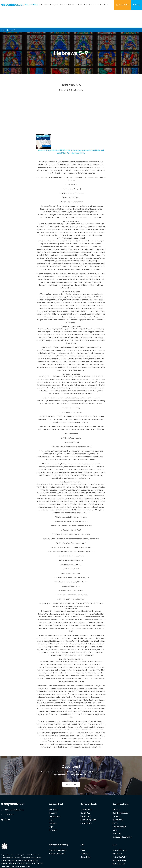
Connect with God (31, 5)
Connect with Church (68, 5)
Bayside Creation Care (57, 836)
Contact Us (71, 766)
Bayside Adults (86, 805)
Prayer (51, 809)
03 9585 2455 (9, 796)
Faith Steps (53, 792)
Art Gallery (53, 812)
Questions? (105, 5)
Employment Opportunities (122, 819)
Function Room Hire (119, 809)
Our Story (116, 792)
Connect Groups (87, 792)
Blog (51, 802)
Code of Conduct (119, 846)
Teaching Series (55, 799)
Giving (136, 5)
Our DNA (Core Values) (120, 795)
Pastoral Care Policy (119, 839)
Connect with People (49, 5)
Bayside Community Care (58, 832)
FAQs (83, 832)
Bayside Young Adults (88, 802)
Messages (53, 795)
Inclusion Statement (120, 832)
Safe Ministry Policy (119, 843)
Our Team (116, 799)
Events (115, 805)
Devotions (53, 805)
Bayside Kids (85, 795)
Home (3, 12)
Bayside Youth (86, 799)
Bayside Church (12, 862)
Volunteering (117, 816)
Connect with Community (88, 5)
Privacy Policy (117, 836)
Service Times (118, 802)
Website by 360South (133, 862)
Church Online (123, 5)
